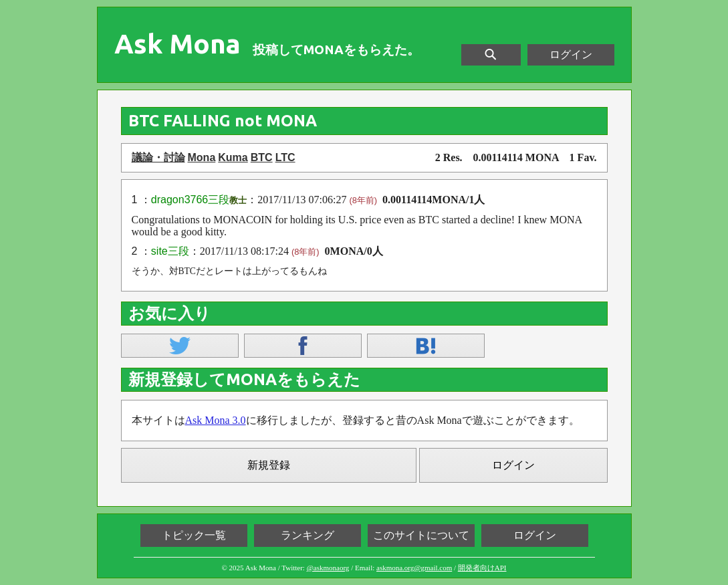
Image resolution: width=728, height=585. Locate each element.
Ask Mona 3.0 (216, 420)
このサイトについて (421, 535)
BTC (262, 157)
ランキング (308, 535)
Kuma (233, 157)
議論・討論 (158, 157)
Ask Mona (177, 44)
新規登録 (269, 465)
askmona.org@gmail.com (414, 568)
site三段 (170, 251)
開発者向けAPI (482, 568)
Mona (202, 157)
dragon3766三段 (190, 200)
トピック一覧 (194, 535)
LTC (285, 157)
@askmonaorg (328, 568)
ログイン (571, 54)
